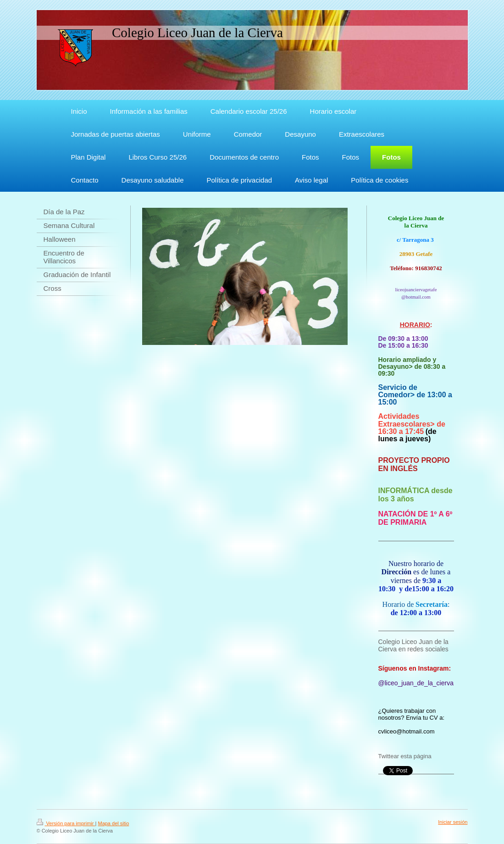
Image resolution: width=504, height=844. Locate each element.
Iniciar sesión (453, 822)
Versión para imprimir (66, 823)
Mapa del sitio (113, 823)
